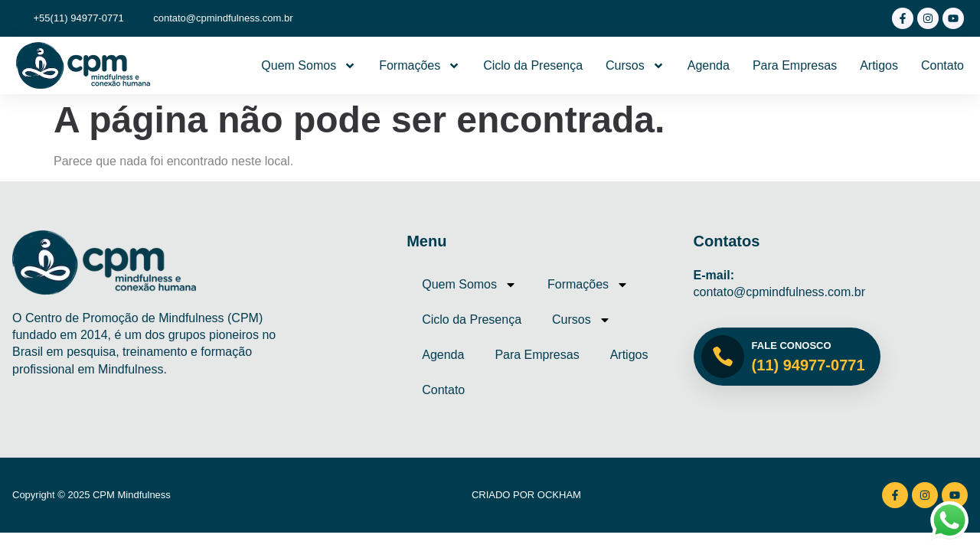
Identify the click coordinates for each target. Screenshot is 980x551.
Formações (420, 66)
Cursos (635, 66)
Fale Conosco (792, 346)
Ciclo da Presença (533, 65)
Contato (942, 65)
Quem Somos (309, 66)
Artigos (879, 65)
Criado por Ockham (526, 495)
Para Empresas (795, 65)
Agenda (709, 65)
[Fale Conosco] (723, 357)
